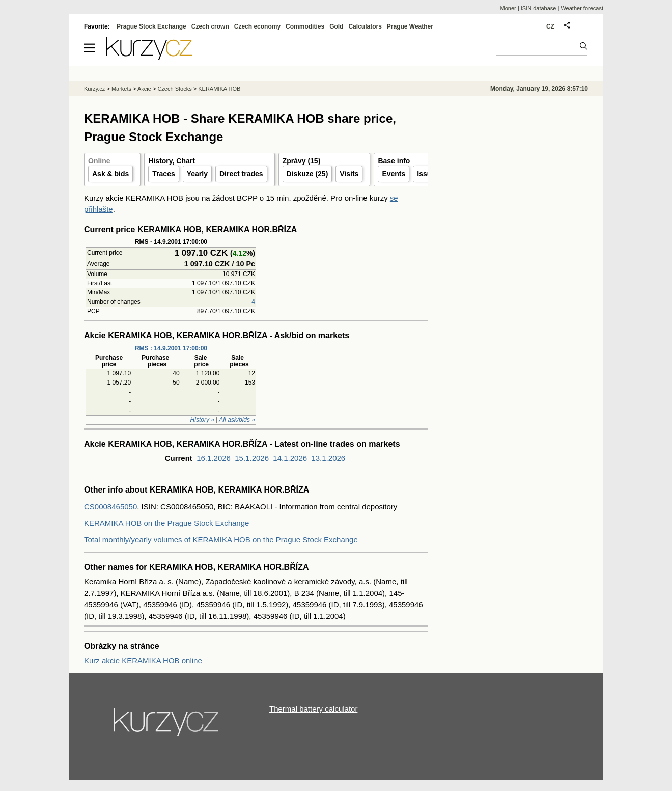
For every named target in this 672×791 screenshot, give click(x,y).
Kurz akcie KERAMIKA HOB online (143, 660)
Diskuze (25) (307, 174)
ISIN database (539, 8)
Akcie (144, 89)
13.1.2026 (328, 458)
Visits (349, 174)
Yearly (197, 174)
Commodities (305, 26)
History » (202, 420)
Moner (508, 8)
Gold (336, 26)
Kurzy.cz (94, 89)
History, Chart (172, 161)
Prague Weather (410, 26)
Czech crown (210, 26)
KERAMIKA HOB (219, 89)
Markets (121, 89)
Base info (394, 161)
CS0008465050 (110, 507)
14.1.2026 (290, 458)
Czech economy (257, 26)
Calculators (365, 26)
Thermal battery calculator (313, 709)
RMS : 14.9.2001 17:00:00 (171, 348)
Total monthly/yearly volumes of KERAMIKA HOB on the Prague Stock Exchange (221, 540)
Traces (163, 174)
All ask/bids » (237, 420)
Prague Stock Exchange (151, 26)
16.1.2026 (214, 458)
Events (394, 174)
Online (99, 161)
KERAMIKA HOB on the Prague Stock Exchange (166, 523)
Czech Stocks (174, 89)
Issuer (427, 174)
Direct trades (241, 174)
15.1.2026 (252, 458)
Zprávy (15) (302, 161)
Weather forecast (582, 8)
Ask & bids (110, 174)
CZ (550, 26)
